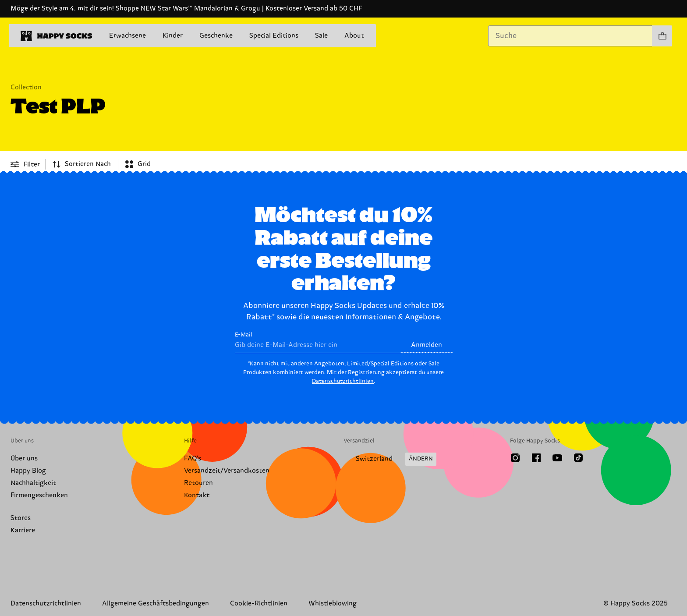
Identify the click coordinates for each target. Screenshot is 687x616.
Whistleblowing (333, 604)
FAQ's (193, 458)
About (354, 36)
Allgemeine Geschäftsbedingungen (156, 604)
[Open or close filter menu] (25, 164)
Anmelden (427, 345)
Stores (21, 518)
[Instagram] (515, 458)
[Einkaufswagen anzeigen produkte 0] (662, 36)
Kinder (173, 36)
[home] (57, 36)
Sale (321, 36)
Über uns (24, 458)
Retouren (198, 483)
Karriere (23, 530)
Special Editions (274, 36)
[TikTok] (578, 458)
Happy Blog (28, 471)
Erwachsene (127, 36)
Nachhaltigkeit (33, 483)
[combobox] (570, 36)
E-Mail (318, 342)
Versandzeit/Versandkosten (227, 471)
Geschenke (216, 36)
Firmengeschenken (39, 495)
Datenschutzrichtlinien (343, 381)
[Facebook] (536, 458)
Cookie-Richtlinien (259, 604)
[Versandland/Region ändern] (390, 459)
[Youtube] (557, 458)
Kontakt (197, 495)
